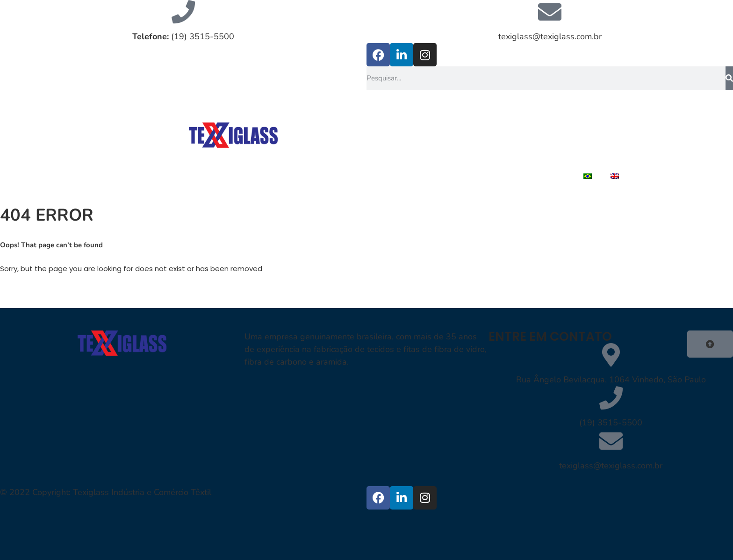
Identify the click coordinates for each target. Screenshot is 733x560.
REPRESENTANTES (523, 155)
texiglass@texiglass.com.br (550, 36)
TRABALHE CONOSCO (520, 176)
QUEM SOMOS (481, 133)
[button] (710, 344)
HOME (421, 133)
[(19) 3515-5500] (611, 398)
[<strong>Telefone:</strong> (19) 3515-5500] (183, 12)
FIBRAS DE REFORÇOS (574, 133)
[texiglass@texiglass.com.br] (550, 12)
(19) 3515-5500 (183, 36)
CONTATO (599, 155)
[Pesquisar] (729, 78)
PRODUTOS (444, 155)
